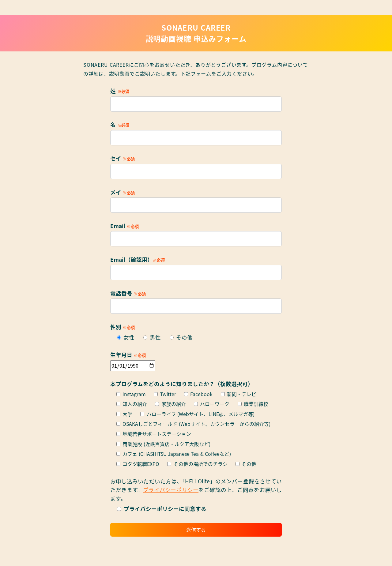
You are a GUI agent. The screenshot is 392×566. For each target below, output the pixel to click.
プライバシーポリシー (171, 490)
